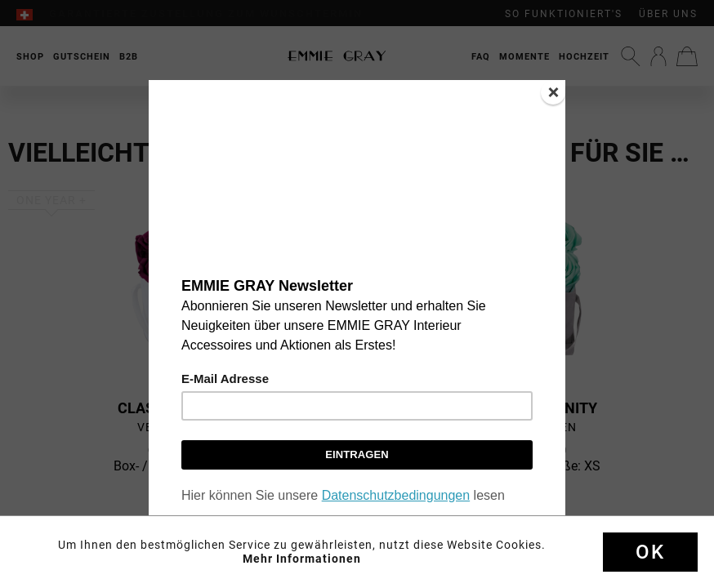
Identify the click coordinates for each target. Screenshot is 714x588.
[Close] (553, 92)
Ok (650, 552)
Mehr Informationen (302, 559)
